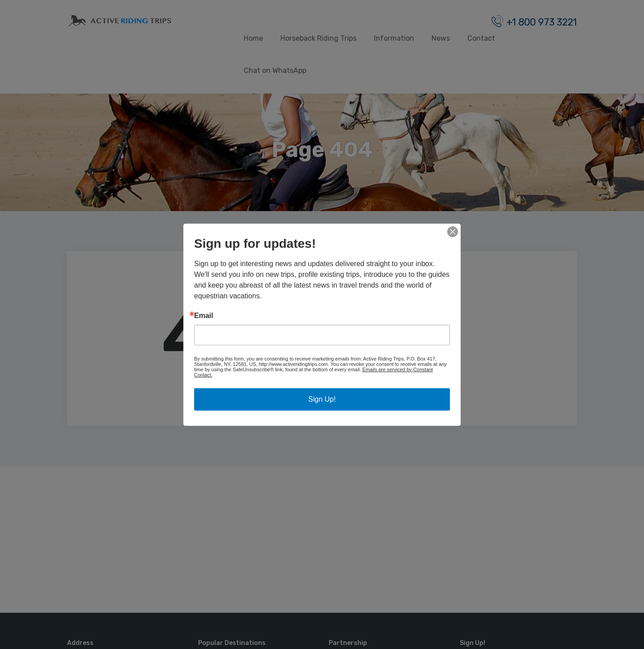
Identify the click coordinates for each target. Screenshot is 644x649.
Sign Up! (322, 399)
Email (204, 316)
